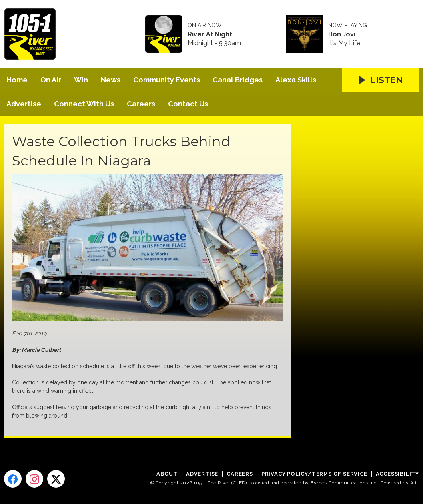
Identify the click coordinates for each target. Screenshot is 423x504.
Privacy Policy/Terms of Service (314, 474)
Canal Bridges (238, 80)
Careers (141, 104)
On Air (51, 80)
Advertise (24, 104)
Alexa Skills (296, 80)
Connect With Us (84, 104)
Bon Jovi (342, 34)
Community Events (167, 80)
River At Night (210, 34)
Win (81, 80)
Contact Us (188, 104)
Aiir (414, 483)
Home (17, 80)
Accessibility (397, 474)
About (167, 474)
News (111, 80)
